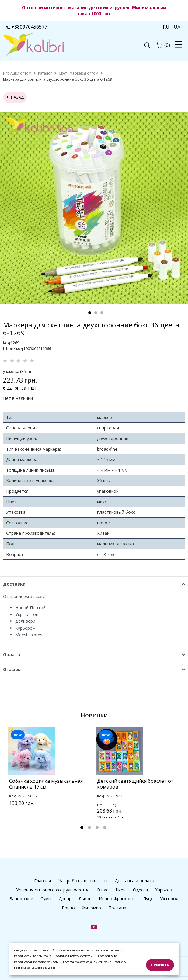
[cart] (159, 45)
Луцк (148, 899)
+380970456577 (27, 27)
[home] (17, 73)
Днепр (65, 899)
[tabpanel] (50, 775)
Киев (121, 890)
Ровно (68, 908)
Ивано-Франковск (117, 899)
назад (15, 97)
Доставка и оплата (134, 881)
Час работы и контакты (83, 881)
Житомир (92, 908)
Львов (85, 899)
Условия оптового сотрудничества (53, 890)
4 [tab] (105, 828)
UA (177, 27)
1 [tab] (90, 313)
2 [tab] (96, 313)
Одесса (140, 890)
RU (166, 27)
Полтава (117, 908)
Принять (160, 965)
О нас (103, 890)
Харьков (164, 890)
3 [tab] (102, 313)
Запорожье (21, 899)
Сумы (46, 899)
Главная (43, 881)
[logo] (49, 46)
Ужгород (169, 899)
